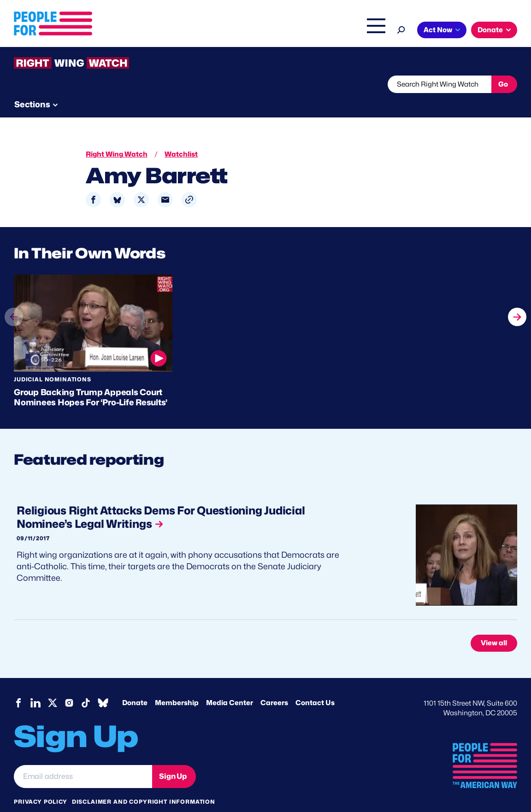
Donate (490, 30)
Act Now (438, 30)
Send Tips (314, 84)
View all (494, 625)
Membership (177, 685)
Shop (370, 31)
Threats (80, 84)
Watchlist (135, 84)
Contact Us (315, 685)
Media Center (230, 685)
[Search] (401, 29)
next (517, 292)
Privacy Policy (41, 784)
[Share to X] (141, 183)
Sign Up (173, 758)
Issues (222, 31)
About (184, 31)
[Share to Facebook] (93, 183)
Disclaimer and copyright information (144, 784)
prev (14, 310)
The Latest (335, 31)
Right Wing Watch (279, 31)
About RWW (189, 84)
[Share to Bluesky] (117, 183)
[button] (189, 183)
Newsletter (252, 84)
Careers (274, 685)
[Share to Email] (165, 183)
